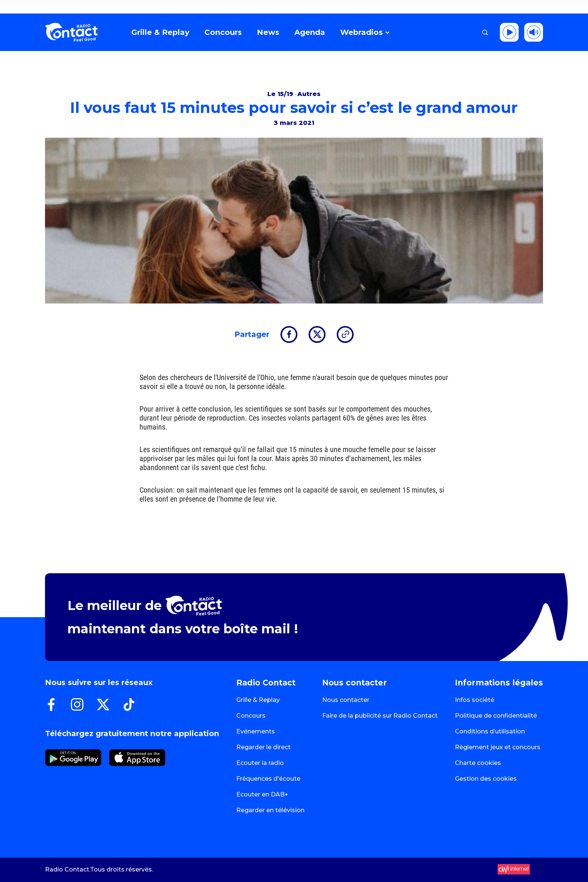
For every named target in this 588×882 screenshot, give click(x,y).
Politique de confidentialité (496, 716)
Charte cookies (478, 763)
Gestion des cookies (486, 779)
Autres (309, 94)
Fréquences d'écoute (268, 779)
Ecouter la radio (260, 763)
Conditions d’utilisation (490, 731)
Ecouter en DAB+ (262, 794)
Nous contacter (346, 700)
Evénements (256, 731)
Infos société (475, 700)
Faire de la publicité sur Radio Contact (380, 716)
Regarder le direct (263, 747)
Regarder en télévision (270, 810)
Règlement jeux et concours (498, 747)
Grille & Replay (258, 700)
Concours (251, 716)
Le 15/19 (281, 94)
